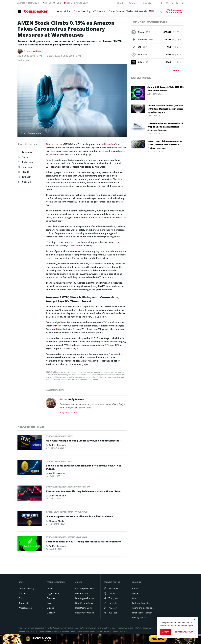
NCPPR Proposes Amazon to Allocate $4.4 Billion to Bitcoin (79, 516)
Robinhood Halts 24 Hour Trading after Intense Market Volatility (83, 541)
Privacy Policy (139, 617)
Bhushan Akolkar (57, 520)
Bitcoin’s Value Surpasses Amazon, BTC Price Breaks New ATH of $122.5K (84, 467)
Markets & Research (136, 12)
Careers (136, 598)
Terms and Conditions (143, 608)
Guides (67, 12)
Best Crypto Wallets (85, 612)
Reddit (24, 172)
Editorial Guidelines (142, 603)
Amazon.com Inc (54, 144)
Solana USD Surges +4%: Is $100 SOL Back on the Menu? (165, 89)
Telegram (25, 167)
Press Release (25, 608)
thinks (59, 329)
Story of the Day (82, 486)
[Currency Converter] (174, 12)
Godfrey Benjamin (58, 445)
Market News (52, 390)
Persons (51, 598)
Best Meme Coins (84, 608)
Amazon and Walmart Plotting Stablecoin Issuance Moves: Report (84, 491)
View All (177, 70)
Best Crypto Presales (85, 598)
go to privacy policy (184, 632)
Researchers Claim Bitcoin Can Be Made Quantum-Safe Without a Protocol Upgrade (165, 145)
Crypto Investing (81, 12)
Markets (22, 593)
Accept (166, 632)
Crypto (22, 598)
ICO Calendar (99, 12)
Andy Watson (34, 51)
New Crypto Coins (84, 603)
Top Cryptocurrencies (149, 22)
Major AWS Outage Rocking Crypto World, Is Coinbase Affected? (83, 440)
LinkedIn (25, 177)
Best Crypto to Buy (84, 588)
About (120, 3)
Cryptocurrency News (57, 436)
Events (50, 603)
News (59, 12)
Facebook (25, 152)
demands (108, 144)
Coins (50, 588)
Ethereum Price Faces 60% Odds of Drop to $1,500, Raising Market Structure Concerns (165, 127)
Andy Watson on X (68, 412)
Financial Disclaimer (142, 612)
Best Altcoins (82, 593)
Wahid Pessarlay (57, 473)
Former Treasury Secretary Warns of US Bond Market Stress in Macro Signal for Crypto (165, 109)
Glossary (51, 612)
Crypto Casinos (115, 12)
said (76, 246)
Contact (133, 3)
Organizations (54, 593)
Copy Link (25, 182)
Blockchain (24, 603)
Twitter (24, 157)
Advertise (147, 3)
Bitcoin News (52, 512)
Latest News (141, 78)
